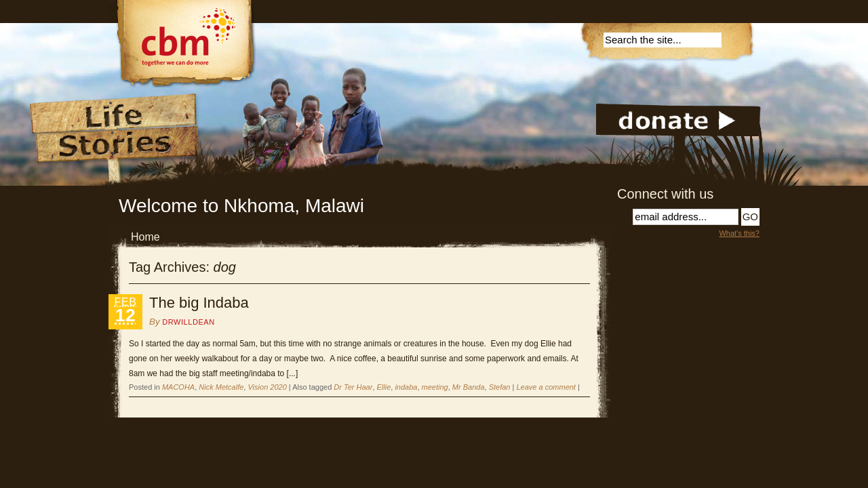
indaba (406, 387)
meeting (435, 387)
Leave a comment (546, 387)
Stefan (500, 387)
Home (145, 237)
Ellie (384, 387)
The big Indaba (199, 303)
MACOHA (178, 387)
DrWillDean (188, 322)
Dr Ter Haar (353, 387)
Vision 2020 (267, 387)
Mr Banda (469, 387)
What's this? (739, 233)
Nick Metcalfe (221, 387)
